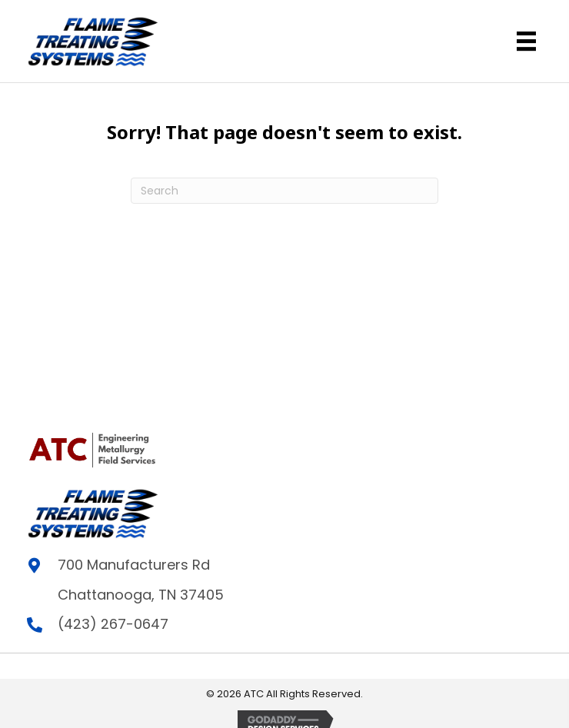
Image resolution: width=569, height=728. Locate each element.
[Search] (284, 191)
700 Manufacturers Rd (134, 565)
